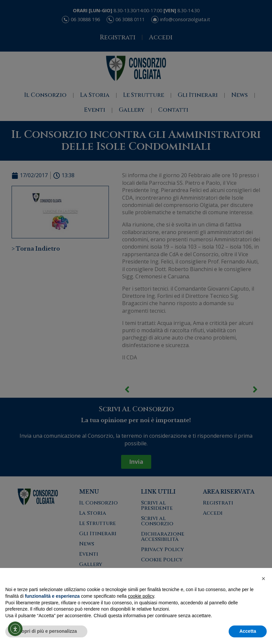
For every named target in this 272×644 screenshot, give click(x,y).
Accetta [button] (248, 631)
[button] (263, 579)
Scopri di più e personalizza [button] (46, 631)
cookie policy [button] (141, 596)
